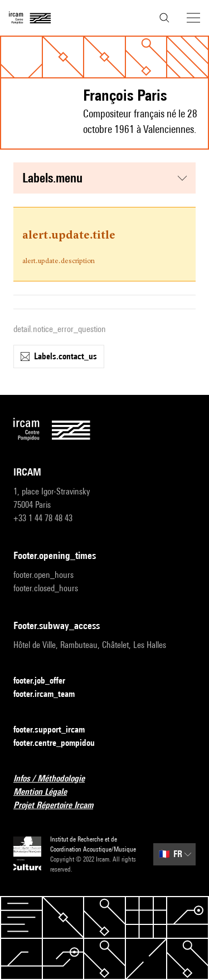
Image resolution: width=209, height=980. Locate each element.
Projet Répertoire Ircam (60, 806)
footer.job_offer (46, 681)
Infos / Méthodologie (56, 779)
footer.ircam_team (51, 694)
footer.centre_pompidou (61, 743)
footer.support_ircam (56, 730)
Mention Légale (47, 792)
